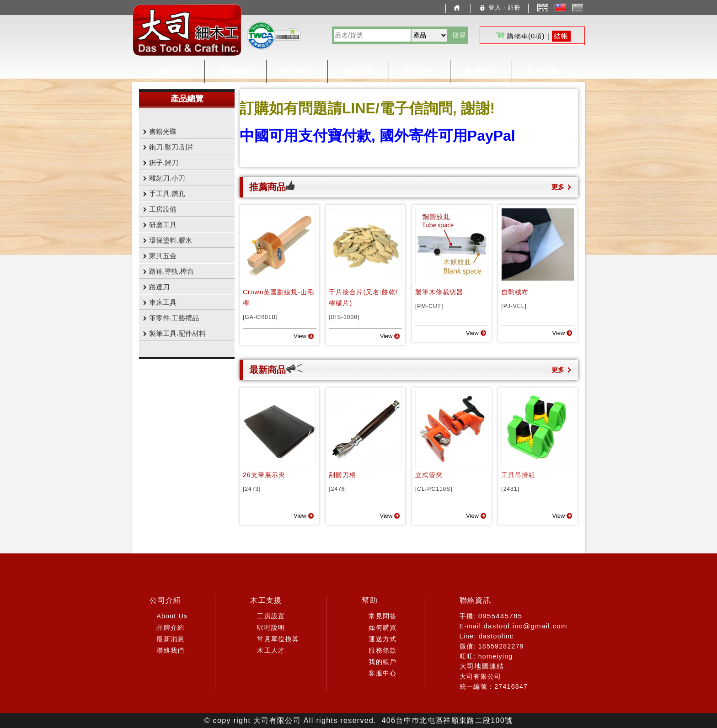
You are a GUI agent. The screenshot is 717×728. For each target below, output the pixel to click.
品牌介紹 (170, 627)
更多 (558, 187)
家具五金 (163, 256)
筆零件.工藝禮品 (174, 318)
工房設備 (163, 209)
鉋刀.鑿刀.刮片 (171, 147)
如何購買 (297, 71)
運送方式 (383, 639)
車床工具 (163, 302)
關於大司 (174, 71)
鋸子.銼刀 (164, 162)
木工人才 (271, 650)
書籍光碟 (163, 131)
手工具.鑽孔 (167, 194)
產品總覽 (235, 71)
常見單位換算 (278, 639)
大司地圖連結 (482, 666)
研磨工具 (163, 225)
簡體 (580, 8)
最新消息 (170, 639)
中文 (563, 8)
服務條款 (383, 650)
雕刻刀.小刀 (167, 178)
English (543, 8)
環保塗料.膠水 (171, 240)
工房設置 (271, 616)
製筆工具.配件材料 (177, 333)
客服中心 (481, 71)
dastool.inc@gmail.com (525, 626)
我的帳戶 (383, 662)
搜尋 (459, 35)
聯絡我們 (170, 650)
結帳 (561, 36)
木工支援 (420, 71)
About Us (172, 616)
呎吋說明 (271, 627)
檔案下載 (358, 71)
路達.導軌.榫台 (171, 271)
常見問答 (543, 71)
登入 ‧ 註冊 (500, 8)
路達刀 (159, 287)
